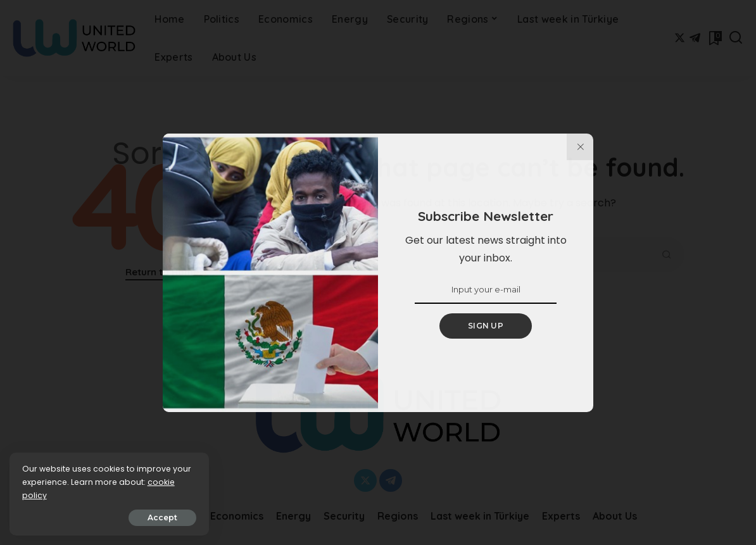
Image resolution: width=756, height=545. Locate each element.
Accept (153, 517)
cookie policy (49, 495)
